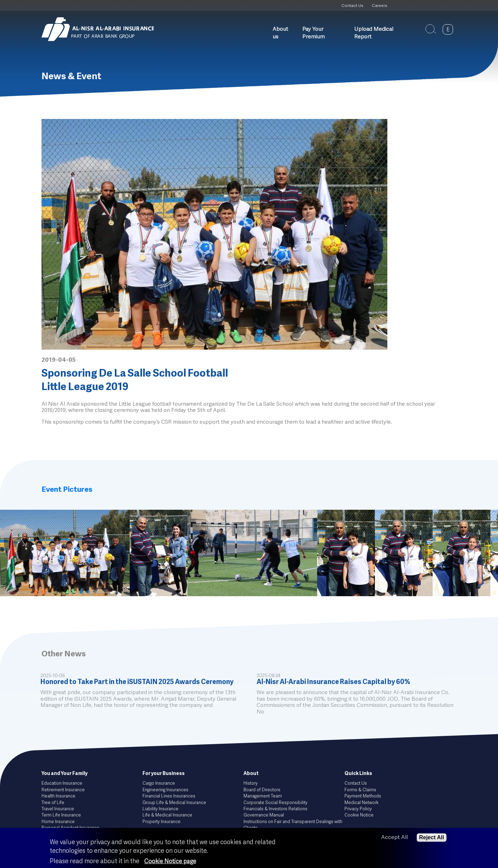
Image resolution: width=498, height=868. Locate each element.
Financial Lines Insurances (169, 796)
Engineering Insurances (165, 790)
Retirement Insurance (63, 790)
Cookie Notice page (170, 862)
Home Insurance (58, 822)
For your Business (164, 774)
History (251, 783)
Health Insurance (58, 796)
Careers (379, 6)
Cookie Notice (359, 815)
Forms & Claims (360, 790)
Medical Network (361, 803)
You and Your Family (64, 774)
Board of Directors (262, 790)
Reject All (432, 837)
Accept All (394, 838)
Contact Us (352, 6)
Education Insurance (62, 783)
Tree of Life (53, 803)
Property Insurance (162, 822)
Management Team (263, 796)
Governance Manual (264, 815)
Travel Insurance (58, 809)
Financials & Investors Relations (275, 809)
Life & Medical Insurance (167, 815)
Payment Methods (363, 796)
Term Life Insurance (61, 815)
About (251, 774)
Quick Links (358, 774)
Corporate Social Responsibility (275, 803)
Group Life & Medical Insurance (174, 803)
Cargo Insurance (159, 783)
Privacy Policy (358, 809)
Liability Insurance (160, 809)
